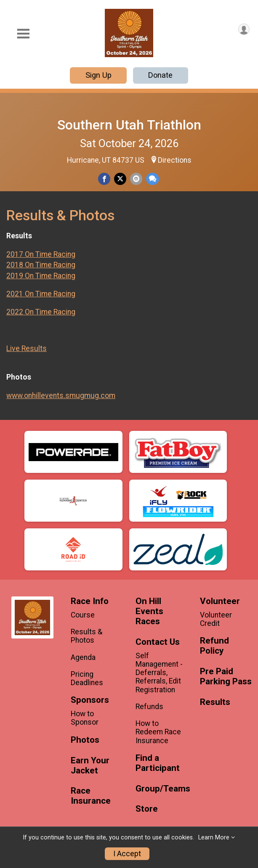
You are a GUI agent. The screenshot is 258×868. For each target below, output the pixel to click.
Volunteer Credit (216, 619)
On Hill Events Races (149, 611)
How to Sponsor (85, 718)
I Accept (127, 854)
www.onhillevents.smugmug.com (61, 396)
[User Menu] (244, 29)
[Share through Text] (153, 179)
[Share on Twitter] (120, 179)
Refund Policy (214, 646)
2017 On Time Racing (41, 254)
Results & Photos (86, 636)
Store (147, 809)
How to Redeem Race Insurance (158, 732)
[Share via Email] (136, 179)
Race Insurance (91, 796)
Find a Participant (158, 763)
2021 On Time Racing (41, 294)
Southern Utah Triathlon (129, 125)
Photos (85, 740)
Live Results (27, 348)
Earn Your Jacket (90, 766)
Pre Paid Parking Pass (226, 677)
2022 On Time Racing (41, 312)
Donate (160, 75)
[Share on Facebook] (104, 179)
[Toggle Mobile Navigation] (23, 34)
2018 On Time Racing (41, 265)
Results (215, 702)
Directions (175, 160)
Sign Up (98, 75)
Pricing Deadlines (87, 678)
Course (83, 615)
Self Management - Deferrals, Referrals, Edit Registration (159, 673)
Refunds (149, 707)
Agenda (83, 657)
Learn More (214, 838)
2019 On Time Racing (41, 276)
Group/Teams (161, 789)
